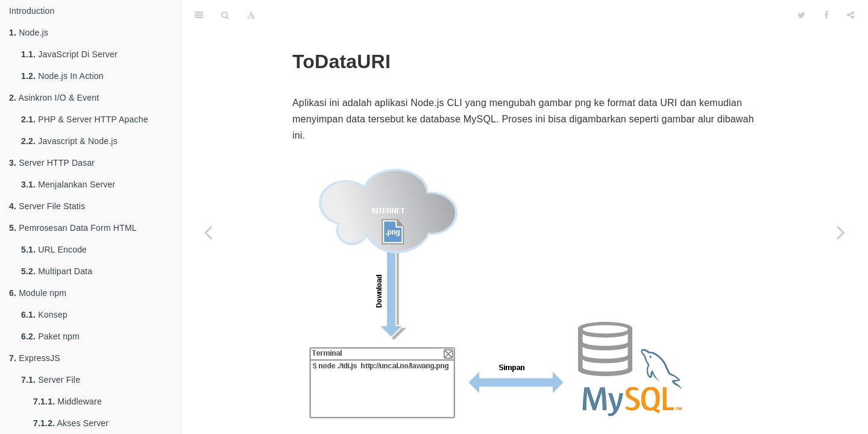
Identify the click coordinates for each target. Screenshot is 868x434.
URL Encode (54, 250)
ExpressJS (35, 358)
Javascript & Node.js (69, 141)
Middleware (68, 401)
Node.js (29, 33)
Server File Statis (47, 206)
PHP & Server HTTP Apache (85, 119)
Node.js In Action (62, 76)
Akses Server (71, 423)
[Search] (225, 15)
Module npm (38, 293)
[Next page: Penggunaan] (841, 232)
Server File (51, 380)
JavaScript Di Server (69, 54)
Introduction (32, 11)
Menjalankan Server (68, 184)
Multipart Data (57, 271)
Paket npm (50, 336)
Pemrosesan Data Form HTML (73, 228)
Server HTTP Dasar (52, 163)
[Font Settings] (251, 15)
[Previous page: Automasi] (208, 232)
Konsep (44, 315)
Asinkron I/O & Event (54, 98)
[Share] (851, 15)
